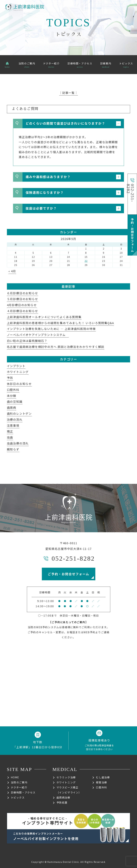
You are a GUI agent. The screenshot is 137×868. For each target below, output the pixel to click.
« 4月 (12, 271)
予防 (10, 378)
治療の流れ (15, 419)
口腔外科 (13, 390)
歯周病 (12, 407)
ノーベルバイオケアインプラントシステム (38, 335)
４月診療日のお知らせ (22, 311)
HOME (15, 777)
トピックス (18, 797)
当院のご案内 (19, 782)
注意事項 (13, 425)
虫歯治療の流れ (18, 443)
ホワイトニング (18, 372)
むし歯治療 (103, 777)
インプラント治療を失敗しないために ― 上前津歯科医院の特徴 (51, 329)
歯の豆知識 (15, 401)
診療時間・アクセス (23, 792)
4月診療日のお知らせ (22, 305)
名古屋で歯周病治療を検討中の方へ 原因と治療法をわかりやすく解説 (56, 347)
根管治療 (101, 782)
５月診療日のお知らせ (22, 299)
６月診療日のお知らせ (22, 293)
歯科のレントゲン (19, 413)
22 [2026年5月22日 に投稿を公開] (86, 261)
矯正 (10, 431)
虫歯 (10, 437)
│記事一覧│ (68, 93)
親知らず (13, 449)
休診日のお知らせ (19, 384)
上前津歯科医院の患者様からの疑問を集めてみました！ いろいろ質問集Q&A (60, 323)
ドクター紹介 (19, 787)
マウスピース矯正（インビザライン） (69, 790)
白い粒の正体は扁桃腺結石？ (27, 341)
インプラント (16, 366)
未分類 (12, 396)
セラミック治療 (66, 777)
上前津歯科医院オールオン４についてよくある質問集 (44, 317)
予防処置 (62, 802)
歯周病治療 (63, 797)
